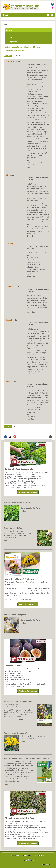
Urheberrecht (40, 855)
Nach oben (8, 426)
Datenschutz (27, 855)
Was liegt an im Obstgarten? (15, 615)
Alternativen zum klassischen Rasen (20, 818)
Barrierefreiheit (28, 860)
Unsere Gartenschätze (13, 528)
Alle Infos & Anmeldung (28, 492)
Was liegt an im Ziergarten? (15, 733)
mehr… (24, 511)
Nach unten (8, 56)
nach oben (46, 865)
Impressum (15, 855)
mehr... (6, 784)
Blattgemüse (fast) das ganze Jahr (19, 469)
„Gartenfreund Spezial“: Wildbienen (20, 579)
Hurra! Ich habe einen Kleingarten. (18, 701)
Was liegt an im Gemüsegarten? (17, 502)
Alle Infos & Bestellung (28, 604)
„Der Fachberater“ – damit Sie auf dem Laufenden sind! (26, 758)
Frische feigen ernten (14, 666)
